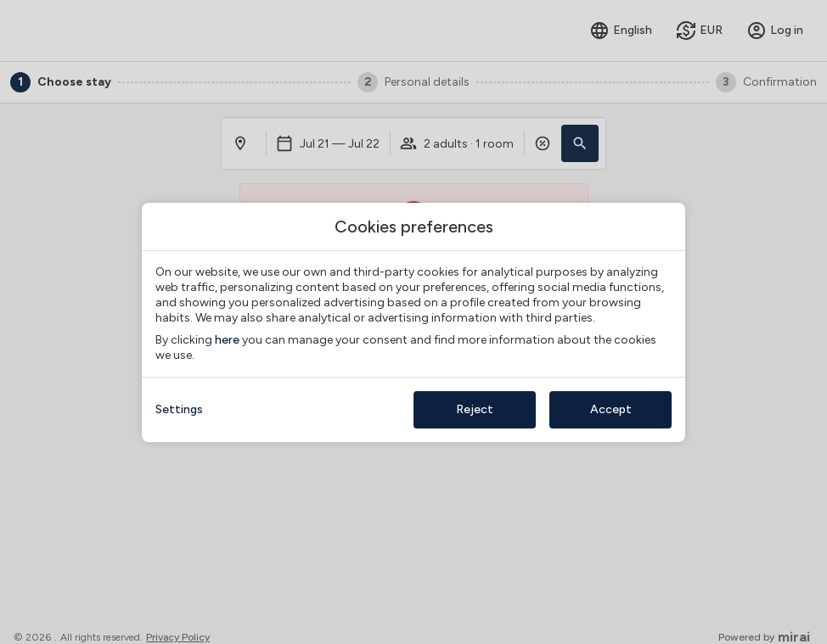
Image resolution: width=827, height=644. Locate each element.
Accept (611, 409)
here (227, 340)
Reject (475, 409)
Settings (179, 409)
